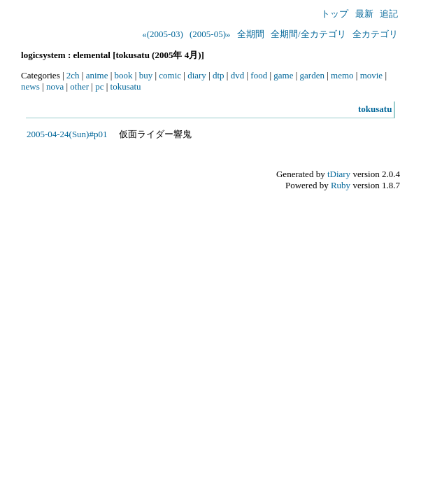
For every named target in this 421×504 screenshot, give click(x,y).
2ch (73, 75)
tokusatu (126, 86)
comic (170, 75)
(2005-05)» (210, 34)
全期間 (251, 34)
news (30, 86)
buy (146, 75)
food (259, 75)
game (283, 75)
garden (312, 75)
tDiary (339, 174)
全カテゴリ (375, 34)
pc (99, 86)
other (79, 86)
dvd (238, 75)
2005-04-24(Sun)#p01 (67, 134)
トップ (335, 14)
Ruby (341, 185)
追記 (389, 14)
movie (372, 75)
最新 (364, 14)
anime (97, 75)
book (124, 75)
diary (197, 75)
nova (55, 86)
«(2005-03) (163, 34)
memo (342, 75)
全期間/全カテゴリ (308, 34)
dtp (219, 75)
